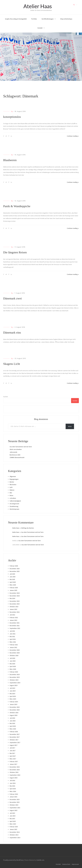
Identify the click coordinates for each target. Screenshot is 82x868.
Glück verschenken (16, 449)
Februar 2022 (14, 617)
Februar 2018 (14, 732)
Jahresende (13, 452)
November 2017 (15, 737)
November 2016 (15, 770)
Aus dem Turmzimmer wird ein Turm (21, 447)
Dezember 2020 (15, 650)
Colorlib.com (40, 860)
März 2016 (13, 791)
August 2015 (13, 810)
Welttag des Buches (28, 528)
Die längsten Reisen (15, 252)
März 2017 (13, 759)
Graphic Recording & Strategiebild (16, 19)
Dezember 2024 (15, 593)
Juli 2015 (12, 813)
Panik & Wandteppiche (17, 206)
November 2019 (15, 677)
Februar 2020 (14, 672)
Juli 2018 (12, 718)
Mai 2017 (12, 753)
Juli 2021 (12, 631)
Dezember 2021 (15, 623)
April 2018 (13, 726)
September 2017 (15, 742)
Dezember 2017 (15, 734)
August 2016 (13, 778)
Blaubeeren (10, 160)
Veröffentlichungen (48, 19)
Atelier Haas (38, 6)
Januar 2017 (13, 764)
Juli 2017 (12, 748)
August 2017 (13, 745)
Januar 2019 (13, 704)
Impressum (75, 864)
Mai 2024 (12, 598)
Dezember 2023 (15, 601)
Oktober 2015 (14, 805)
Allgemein (13, 476)
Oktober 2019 (14, 680)
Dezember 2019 (15, 674)
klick (70, 426)
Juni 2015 (13, 816)
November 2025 (15, 571)
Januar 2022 (13, 620)
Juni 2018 (13, 721)
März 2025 (13, 585)
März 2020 (13, 669)
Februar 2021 (14, 645)
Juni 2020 (13, 661)
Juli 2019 (12, 688)
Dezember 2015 (15, 799)
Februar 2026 (14, 566)
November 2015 (15, 802)
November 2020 (15, 653)
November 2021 (15, 626)
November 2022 (15, 612)
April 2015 (13, 821)
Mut (11, 493)
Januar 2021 (13, 647)
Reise (11, 495)
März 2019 (13, 699)
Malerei (12, 490)
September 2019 (15, 683)
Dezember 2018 (15, 707)
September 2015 (15, 808)
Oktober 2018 (14, 713)
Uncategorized (14, 504)
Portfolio (34, 19)
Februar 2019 (14, 702)
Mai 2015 (12, 819)
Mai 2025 (12, 579)
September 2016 (15, 775)
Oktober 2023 (14, 607)
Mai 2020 (12, 664)
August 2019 (13, 685)
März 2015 (13, 824)
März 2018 (13, 729)
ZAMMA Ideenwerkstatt (17, 457)
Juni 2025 (13, 577)
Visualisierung (14, 506)
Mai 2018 (12, 723)
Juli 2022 (12, 615)
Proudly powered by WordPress (13, 860)
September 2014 (15, 838)
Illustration (13, 485)
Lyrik (11, 487)
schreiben (13, 498)
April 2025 (13, 582)
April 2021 (13, 639)
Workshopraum (14, 509)
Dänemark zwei (12, 298)
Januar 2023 (13, 609)
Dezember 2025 (15, 569)
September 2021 (15, 628)
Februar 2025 (14, 588)
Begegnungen (14, 479)
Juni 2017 (13, 751)
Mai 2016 (12, 786)
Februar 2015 (14, 827)
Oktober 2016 (14, 772)
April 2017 (13, 756)
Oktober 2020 (14, 655)
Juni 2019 (13, 691)
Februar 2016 (14, 794)
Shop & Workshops (66, 19)
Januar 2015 (13, 829)
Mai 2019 (12, 694)
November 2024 (15, 596)
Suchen (6, 397)
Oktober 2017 (14, 740)
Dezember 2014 (15, 832)
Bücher (12, 482)
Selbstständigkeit (15, 501)
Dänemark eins (12, 333)
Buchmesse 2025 (15, 455)
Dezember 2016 (15, 767)
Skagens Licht (12, 364)
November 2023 (15, 604)
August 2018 (13, 715)
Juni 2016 (13, 783)
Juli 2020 (12, 658)
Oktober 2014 (14, 835)
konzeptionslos (12, 117)
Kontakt (40, 28)
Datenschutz (66, 864)
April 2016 (13, 789)
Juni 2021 (13, 634)
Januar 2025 (13, 590)
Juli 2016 (12, 780)
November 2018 (15, 710)
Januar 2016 (13, 797)
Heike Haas (16, 528)
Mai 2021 (12, 636)
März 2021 (13, 642)
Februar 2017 (14, 761)
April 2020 (13, 666)
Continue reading (73, 136)
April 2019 (13, 696)
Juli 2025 (12, 574)
